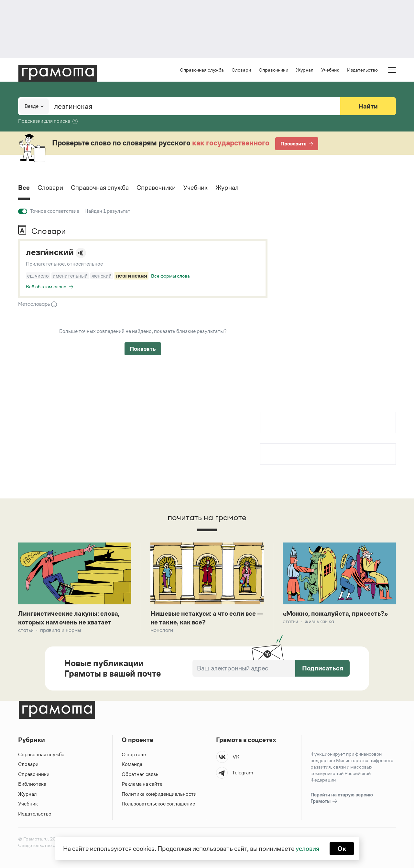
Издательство (362, 70)
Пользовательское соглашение (158, 804)
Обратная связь (140, 774)
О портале (134, 754)
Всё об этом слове (46, 286)
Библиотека (32, 784)
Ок (342, 849)
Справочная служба (202, 70)
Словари (241, 70)
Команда (132, 764)
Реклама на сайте (142, 784)
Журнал (305, 70)
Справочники (273, 70)
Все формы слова (170, 276)
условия (307, 849)
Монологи (162, 630)
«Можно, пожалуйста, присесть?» (335, 613)
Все (24, 188)
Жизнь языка (319, 621)
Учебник (330, 70)
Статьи (26, 630)
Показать (143, 349)
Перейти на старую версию (342, 798)
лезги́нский (50, 252)
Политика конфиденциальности (159, 794)
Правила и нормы (61, 630)
